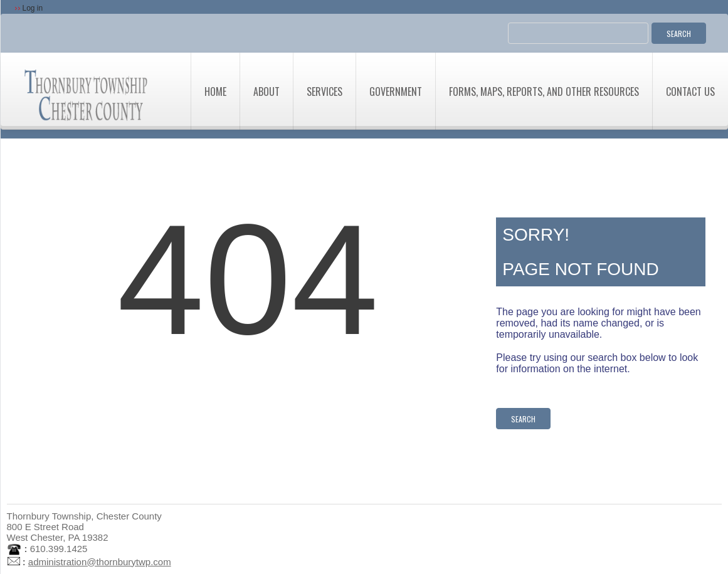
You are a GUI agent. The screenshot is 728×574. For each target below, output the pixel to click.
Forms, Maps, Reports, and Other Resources (544, 91)
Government (396, 91)
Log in (33, 8)
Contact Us (690, 91)
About (266, 91)
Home (215, 91)
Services (324, 91)
